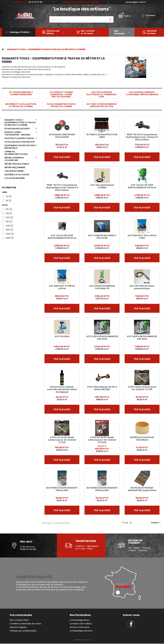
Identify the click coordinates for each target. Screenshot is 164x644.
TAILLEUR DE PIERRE (14, 171)
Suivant (156, 523)
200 (9, 218)
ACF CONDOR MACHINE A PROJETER (102, 237)
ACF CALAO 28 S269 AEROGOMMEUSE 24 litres (142, 186)
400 (10, 226)
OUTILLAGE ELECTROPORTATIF (20, 142)
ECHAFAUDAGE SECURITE (17, 129)
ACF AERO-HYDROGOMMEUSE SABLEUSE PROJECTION (101, 105)
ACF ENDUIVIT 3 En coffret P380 (142, 237)
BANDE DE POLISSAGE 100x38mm (142, 439)
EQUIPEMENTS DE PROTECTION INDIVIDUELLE (20, 147)
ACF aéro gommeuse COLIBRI (102, 186)
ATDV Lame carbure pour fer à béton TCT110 (142, 388)
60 (9, 209)
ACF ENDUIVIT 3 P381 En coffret (62, 287)
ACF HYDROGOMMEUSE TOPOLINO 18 (102, 287)
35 (9, 201)
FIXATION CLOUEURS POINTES (19, 138)
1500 (10, 234)
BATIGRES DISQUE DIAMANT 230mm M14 (102, 489)
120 (9, 222)
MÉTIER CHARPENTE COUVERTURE (14, 159)
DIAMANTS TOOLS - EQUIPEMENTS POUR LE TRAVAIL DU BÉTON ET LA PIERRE (20, 123)
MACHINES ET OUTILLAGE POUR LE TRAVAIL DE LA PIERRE (21, 105)
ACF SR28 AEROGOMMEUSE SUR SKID (142, 338)
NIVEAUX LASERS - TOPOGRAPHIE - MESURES (17, 134)
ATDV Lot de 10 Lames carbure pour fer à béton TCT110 (62, 440)
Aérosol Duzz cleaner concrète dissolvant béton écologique (62, 389)
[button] (62, 157)
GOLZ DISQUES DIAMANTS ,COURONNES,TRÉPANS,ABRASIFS (142, 93)
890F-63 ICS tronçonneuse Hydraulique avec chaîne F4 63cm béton (62, 188)
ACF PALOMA (62, 336)
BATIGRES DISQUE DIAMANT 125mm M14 (62, 489)
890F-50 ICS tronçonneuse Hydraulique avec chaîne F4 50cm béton (142, 137)
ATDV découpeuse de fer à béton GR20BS (102, 388)
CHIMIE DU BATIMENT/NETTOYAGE (16, 153)
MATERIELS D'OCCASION (17, 175)
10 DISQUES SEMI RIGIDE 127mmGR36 (62, 136)
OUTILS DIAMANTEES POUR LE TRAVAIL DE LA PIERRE (61, 105)
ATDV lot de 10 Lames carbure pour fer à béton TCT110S (102, 440)
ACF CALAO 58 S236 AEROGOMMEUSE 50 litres (62, 237)
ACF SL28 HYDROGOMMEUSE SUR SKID (102, 338)
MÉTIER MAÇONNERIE (15, 168)
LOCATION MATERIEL (15, 178)
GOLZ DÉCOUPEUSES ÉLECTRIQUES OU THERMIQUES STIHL (102, 94)
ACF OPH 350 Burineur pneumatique (142, 287)
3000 (10, 238)
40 (9, 196)
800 (9, 230)
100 (9, 213)
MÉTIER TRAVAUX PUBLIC (17, 164)
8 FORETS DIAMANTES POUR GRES (102, 136)
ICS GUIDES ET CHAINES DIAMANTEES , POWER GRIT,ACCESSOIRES (61, 94)
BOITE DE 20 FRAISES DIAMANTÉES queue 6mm (142, 489)
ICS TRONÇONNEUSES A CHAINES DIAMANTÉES (21, 93)
